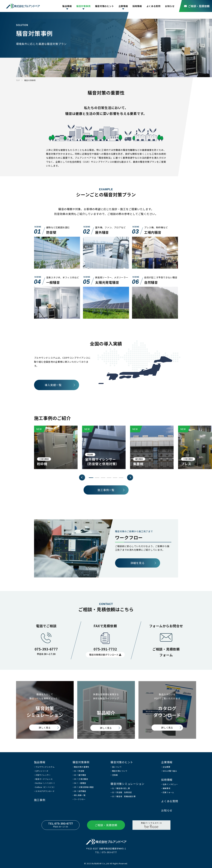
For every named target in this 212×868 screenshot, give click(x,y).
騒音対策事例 (83, 6)
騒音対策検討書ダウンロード (105, 655)
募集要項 (166, 788)
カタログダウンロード (45, 791)
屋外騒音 (80, 775)
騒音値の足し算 (121, 788)
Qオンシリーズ (42, 771)
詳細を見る (138, 563)
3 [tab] (103, 478)
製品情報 (67, 6)
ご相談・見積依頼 (197, 6)
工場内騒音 (81, 779)
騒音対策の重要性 (82, 767)
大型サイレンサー (43, 775)
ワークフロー (80, 799)
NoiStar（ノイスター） (46, 783)
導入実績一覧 (53, 385)
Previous (82, 477)
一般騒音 (80, 783)
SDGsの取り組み (170, 771)
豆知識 (115, 775)
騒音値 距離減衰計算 (124, 796)
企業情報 (123, 6)
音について (117, 767)
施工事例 (40, 800)
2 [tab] (97, 478)
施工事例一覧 (106, 490)
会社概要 (166, 767)
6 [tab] (121, 478)
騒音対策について (120, 771)
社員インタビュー (170, 784)
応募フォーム (168, 792)
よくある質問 (154, 6)
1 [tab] (91, 478)
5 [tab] (115, 478)
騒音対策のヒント (105, 6)
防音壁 (79, 771)
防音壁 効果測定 (122, 792)
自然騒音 (80, 791)
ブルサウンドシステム (45, 767)
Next (130, 477)
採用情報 (137, 6)
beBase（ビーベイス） (45, 787)
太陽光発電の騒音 (84, 787)
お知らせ (170, 6)
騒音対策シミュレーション (127, 784)
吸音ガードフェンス (44, 779)
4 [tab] (109, 478)
